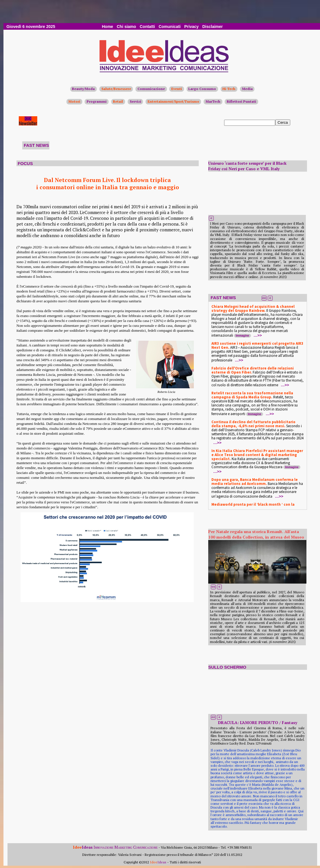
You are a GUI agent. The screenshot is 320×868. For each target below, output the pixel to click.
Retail (118, 101)
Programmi (97, 101)
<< (264, 298)
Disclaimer (212, 27)
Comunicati (170, 27)
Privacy (191, 27)
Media (247, 89)
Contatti (147, 27)
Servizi (135, 101)
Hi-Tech (229, 89)
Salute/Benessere (116, 89)
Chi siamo (126, 27)
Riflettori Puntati (241, 101)
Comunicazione (151, 89)
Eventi (177, 89)
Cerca (283, 122)
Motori (74, 101)
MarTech (213, 101)
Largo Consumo (202, 89)
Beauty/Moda (83, 89)
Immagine (242, 336)
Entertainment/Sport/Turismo (173, 101)
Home (108, 27)
